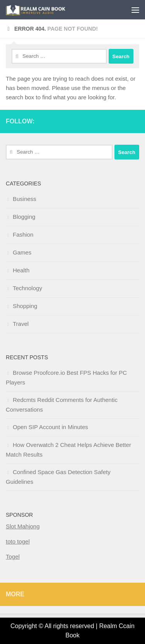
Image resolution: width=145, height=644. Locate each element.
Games (22, 252)
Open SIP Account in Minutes (50, 427)
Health (21, 270)
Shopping (25, 306)
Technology (27, 288)
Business (25, 199)
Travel (21, 324)
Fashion (23, 235)
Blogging (24, 217)
